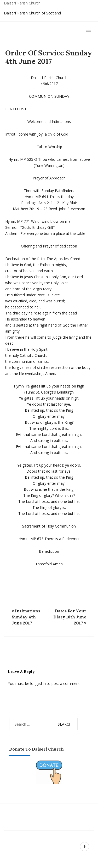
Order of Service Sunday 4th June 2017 (49, 57)
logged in (38, 683)
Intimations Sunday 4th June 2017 (26, 617)
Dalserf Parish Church (22, 3)
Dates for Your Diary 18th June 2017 (70, 617)
